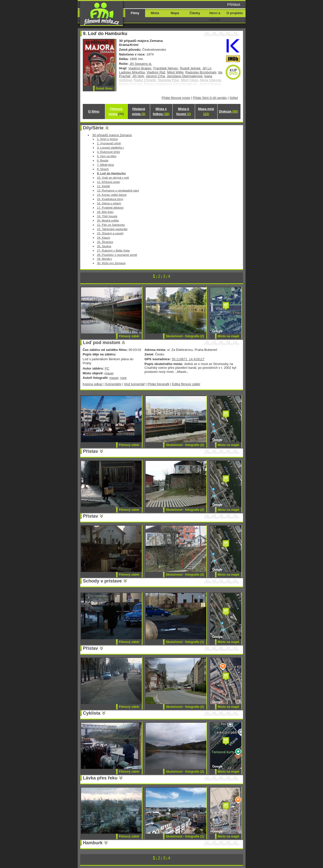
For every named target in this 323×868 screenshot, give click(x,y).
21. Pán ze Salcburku (111, 225)
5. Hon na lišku (107, 156)
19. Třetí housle (107, 216)
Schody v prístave (102, 581)
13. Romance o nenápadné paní (118, 190)
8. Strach (103, 169)
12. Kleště (103, 186)
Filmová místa (116, 111)
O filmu (94, 111)
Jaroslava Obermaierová (185, 76)
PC (107, 368)
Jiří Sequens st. (141, 64)
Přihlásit (234, 5)
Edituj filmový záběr (186, 384)
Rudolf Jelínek (190, 68)
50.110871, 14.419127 (188, 359)
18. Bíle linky (105, 212)
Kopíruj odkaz (93, 384)
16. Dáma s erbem (109, 203)
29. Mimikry (104, 259)
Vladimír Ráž (156, 72)
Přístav (91, 451)
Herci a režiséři (215, 16)
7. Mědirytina (105, 165)
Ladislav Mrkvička (132, 72)
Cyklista (92, 713)
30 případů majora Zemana (112, 135)
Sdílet (234, 98)
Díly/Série (93, 128)
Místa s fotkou (161, 111)
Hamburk (93, 843)
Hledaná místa (139, 111)
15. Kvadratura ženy (110, 199)
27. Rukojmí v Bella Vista (113, 250)
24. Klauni (103, 237)
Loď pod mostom (102, 343)
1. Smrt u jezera (107, 139)
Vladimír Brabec (140, 68)
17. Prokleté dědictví (110, 207)
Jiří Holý (138, 76)
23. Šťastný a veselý (110, 233)
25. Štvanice (105, 242)
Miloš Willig (175, 72)
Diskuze (229, 111)
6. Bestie (103, 160)
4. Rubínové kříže (108, 152)
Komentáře (113, 384)
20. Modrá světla (108, 220)
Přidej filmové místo (176, 98)
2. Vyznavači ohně (109, 143)
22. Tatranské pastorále (112, 229)
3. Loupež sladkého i (110, 147)
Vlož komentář (134, 384)
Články (195, 13)
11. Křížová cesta (108, 182)
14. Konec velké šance (112, 195)
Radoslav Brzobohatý (201, 72)
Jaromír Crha (155, 76)
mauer (109, 373)
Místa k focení (184, 111)
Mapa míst (206, 111)
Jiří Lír (207, 68)
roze (123, 378)
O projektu (235, 13)
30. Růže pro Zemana (111, 263)
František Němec (166, 68)
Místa (155, 13)
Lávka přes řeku (100, 778)
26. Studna (104, 246)
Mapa (175, 13)
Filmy (135, 13)
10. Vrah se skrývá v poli (113, 177)
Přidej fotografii (158, 384)
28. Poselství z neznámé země (117, 255)
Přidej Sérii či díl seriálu (210, 98)
